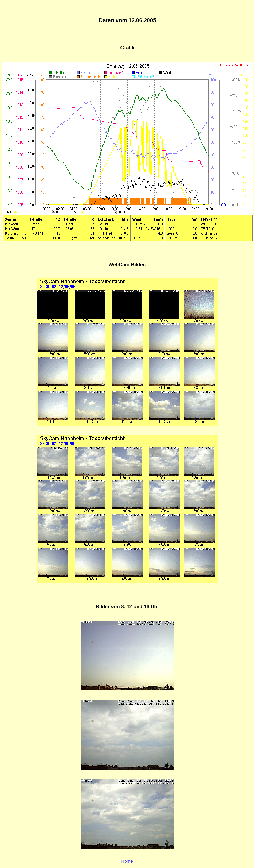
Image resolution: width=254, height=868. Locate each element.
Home (127, 861)
